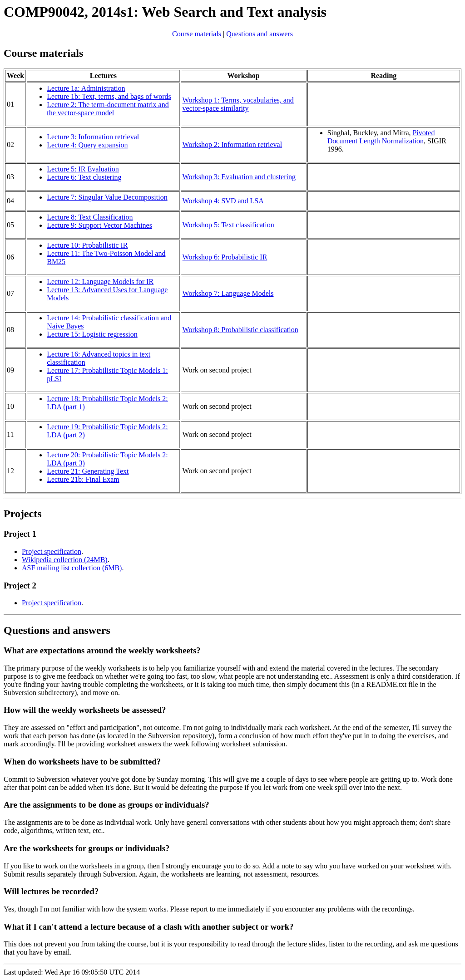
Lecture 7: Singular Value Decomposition (107, 197)
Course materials (197, 34)
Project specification (52, 551)
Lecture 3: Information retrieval (93, 137)
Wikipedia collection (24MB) (65, 560)
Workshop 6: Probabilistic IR (225, 257)
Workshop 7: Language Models (228, 293)
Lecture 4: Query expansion (87, 145)
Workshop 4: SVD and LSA (223, 201)
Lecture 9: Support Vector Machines (99, 225)
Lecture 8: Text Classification (90, 217)
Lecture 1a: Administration (86, 88)
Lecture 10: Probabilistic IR (87, 245)
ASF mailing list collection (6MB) (72, 568)
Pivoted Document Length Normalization (381, 137)
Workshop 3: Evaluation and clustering (239, 177)
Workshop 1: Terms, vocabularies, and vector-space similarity (238, 104)
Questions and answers (260, 34)
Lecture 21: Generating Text (88, 471)
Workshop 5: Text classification (228, 225)
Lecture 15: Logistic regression (92, 334)
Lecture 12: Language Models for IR (100, 282)
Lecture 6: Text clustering (84, 177)
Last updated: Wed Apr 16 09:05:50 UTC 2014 (232, 811)
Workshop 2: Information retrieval (232, 145)
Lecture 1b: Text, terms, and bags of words (109, 96)
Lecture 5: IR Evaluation (83, 169)
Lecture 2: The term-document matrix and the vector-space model (108, 109)
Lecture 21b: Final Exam (83, 479)
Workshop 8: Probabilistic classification (240, 330)
